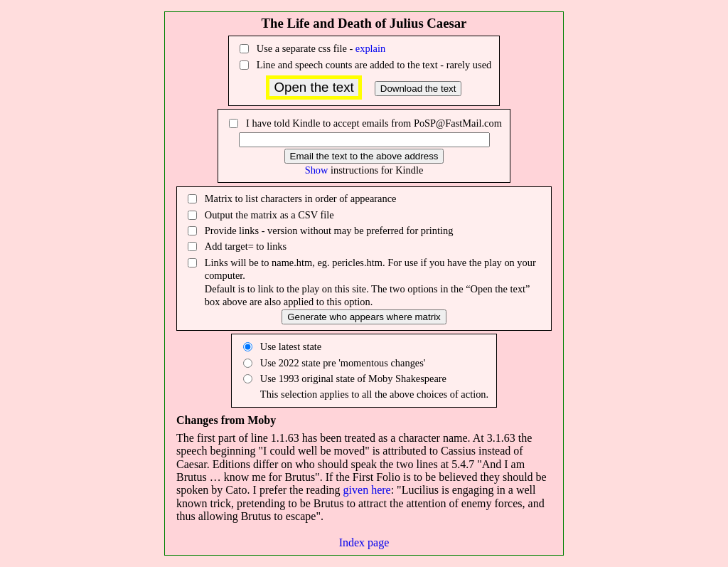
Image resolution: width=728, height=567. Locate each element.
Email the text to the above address (364, 156)
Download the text (418, 89)
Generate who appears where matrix (364, 317)
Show (317, 170)
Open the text (314, 87)
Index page (364, 542)
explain (370, 48)
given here (367, 490)
